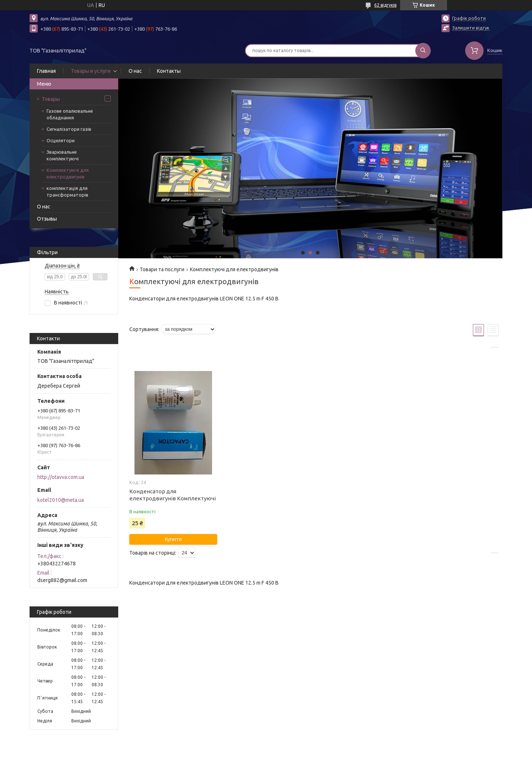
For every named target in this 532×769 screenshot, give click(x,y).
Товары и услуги (91, 71)
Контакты (169, 71)
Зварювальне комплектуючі (63, 155)
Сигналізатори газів (69, 129)
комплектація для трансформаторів (67, 191)
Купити (173, 539)
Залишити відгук (471, 28)
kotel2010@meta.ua (61, 500)
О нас (135, 71)
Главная (46, 71)
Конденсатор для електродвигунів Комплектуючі (173, 495)
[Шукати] (423, 51)
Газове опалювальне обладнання (70, 114)
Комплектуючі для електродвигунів (68, 173)
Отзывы (47, 219)
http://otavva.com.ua (61, 477)
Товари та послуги (162, 269)
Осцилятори (61, 140)
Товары (51, 99)
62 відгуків (385, 5)
